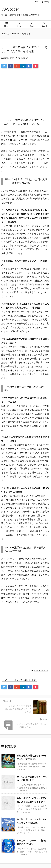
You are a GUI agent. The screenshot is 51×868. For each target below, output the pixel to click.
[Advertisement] (24, 93)
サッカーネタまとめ (41, 671)
